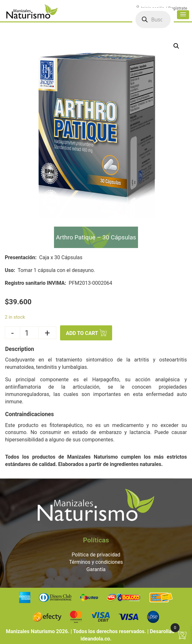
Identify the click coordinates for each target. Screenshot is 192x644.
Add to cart (82, 334)
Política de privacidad (96, 555)
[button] (181, 21)
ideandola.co (95, 639)
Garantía (96, 569)
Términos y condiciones (96, 562)
